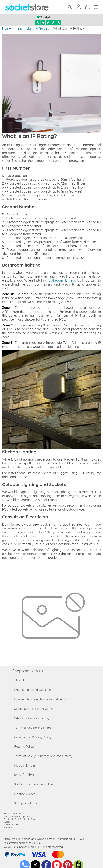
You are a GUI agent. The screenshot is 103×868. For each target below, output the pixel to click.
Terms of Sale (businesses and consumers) (43, 756)
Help (19, 28)
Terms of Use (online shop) (33, 728)
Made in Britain (24, 765)
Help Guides (23, 775)
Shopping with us (28, 671)
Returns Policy (24, 747)
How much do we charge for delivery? (40, 699)
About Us (20, 680)
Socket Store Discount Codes (34, 709)
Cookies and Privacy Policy (33, 737)
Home (6, 28)
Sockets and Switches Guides (34, 784)
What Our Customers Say (32, 718)
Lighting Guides (38, 28)
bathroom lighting (62, 280)
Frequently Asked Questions (33, 690)
